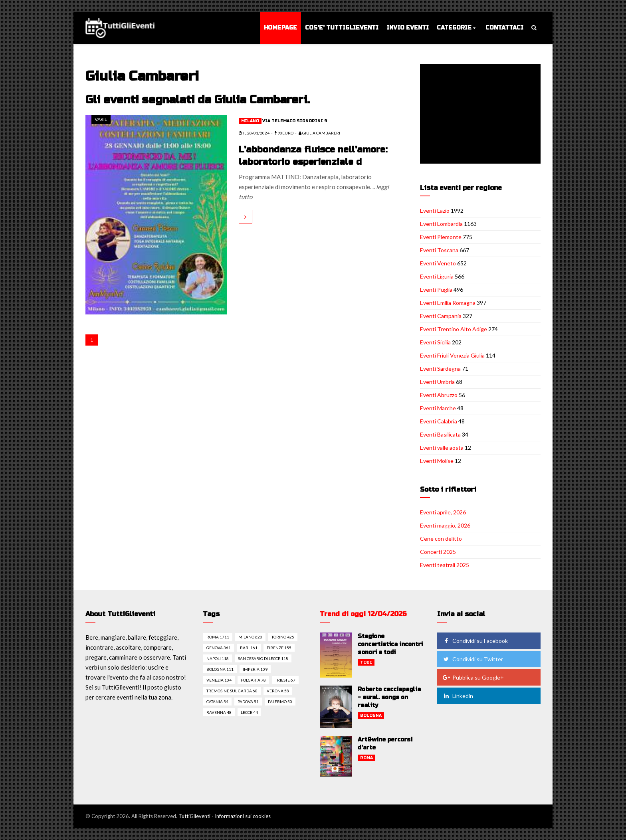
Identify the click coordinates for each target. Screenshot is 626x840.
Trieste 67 (285, 680)
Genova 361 (219, 648)
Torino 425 (283, 637)
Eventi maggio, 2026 (445, 525)
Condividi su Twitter (473, 659)
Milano (250, 121)
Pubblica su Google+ (473, 677)
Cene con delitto (441, 539)
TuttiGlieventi (194, 816)
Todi (366, 662)
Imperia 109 (255, 669)
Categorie (454, 28)
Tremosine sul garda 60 (232, 691)
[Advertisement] (482, 115)
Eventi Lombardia (441, 224)
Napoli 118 (218, 658)
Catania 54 (217, 702)
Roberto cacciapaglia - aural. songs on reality (389, 697)
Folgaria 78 (253, 680)
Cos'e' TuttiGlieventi (342, 28)
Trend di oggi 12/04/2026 (363, 614)
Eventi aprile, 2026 (443, 512)
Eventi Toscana (439, 250)
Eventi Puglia (436, 290)
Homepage (280, 28)
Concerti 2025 (438, 552)
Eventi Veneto (438, 263)
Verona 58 (278, 691)
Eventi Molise (437, 461)
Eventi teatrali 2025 (445, 565)
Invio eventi (408, 28)
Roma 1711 (218, 637)
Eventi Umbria (437, 382)
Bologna (371, 715)
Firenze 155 (279, 648)
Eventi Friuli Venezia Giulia (452, 355)
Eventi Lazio (435, 210)
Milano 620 (250, 637)
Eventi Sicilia (435, 342)
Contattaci (504, 28)
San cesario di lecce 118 (263, 658)
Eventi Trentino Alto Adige (454, 329)
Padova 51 (248, 702)
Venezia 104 (219, 680)
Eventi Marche (438, 408)
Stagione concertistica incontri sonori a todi (390, 644)
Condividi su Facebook (475, 641)
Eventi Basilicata (440, 434)
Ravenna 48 (219, 712)
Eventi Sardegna (440, 369)
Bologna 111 (220, 669)
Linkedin (458, 696)
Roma (366, 758)
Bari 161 (249, 648)
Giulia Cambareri (319, 133)
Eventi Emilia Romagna (448, 303)
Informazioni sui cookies (243, 816)
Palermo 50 (280, 702)
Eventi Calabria (439, 421)
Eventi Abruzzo (439, 395)
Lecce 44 (249, 712)
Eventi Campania (441, 316)
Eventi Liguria (437, 276)
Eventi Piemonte (441, 237)
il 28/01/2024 (254, 133)
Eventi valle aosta (442, 448)
